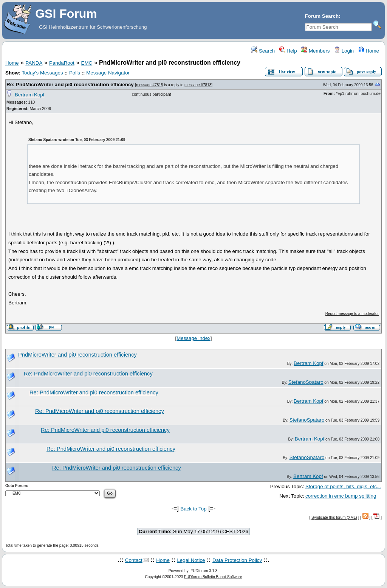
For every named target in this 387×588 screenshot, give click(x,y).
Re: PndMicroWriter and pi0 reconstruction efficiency (70, 85)
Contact (134, 560)
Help (288, 51)
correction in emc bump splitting (341, 496)
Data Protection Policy (237, 560)
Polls (75, 73)
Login (344, 51)
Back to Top (193, 509)
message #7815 (149, 85)
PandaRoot (62, 63)
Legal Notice (191, 560)
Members (315, 51)
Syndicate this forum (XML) (334, 517)
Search (263, 51)
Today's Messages (42, 73)
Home (369, 51)
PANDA (34, 63)
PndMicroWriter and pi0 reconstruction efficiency (77, 355)
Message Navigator (108, 73)
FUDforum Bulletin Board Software (213, 577)
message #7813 (198, 85)
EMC (87, 63)
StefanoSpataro (306, 382)
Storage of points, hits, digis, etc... (343, 486)
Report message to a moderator (352, 314)
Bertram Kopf (30, 95)
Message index (193, 338)
